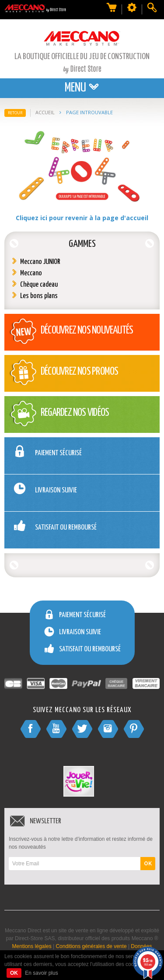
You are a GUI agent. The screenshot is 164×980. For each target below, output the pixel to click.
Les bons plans (39, 296)
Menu (82, 88)
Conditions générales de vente (91, 946)
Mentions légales (32, 946)
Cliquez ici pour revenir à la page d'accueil (82, 218)
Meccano (31, 273)
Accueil (45, 112)
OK (148, 864)
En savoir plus (41, 973)
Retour (15, 113)
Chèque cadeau (39, 285)
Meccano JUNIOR (40, 262)
